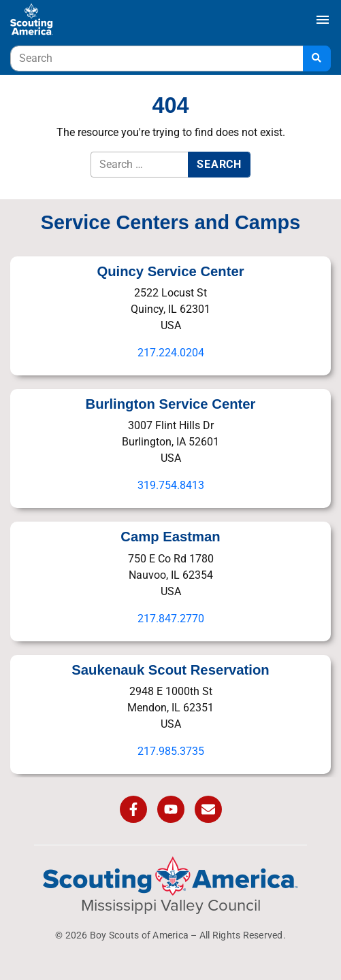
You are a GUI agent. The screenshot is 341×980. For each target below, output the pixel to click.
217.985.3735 (171, 751)
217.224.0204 (171, 353)
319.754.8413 (171, 485)
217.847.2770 (171, 619)
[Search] (317, 58)
